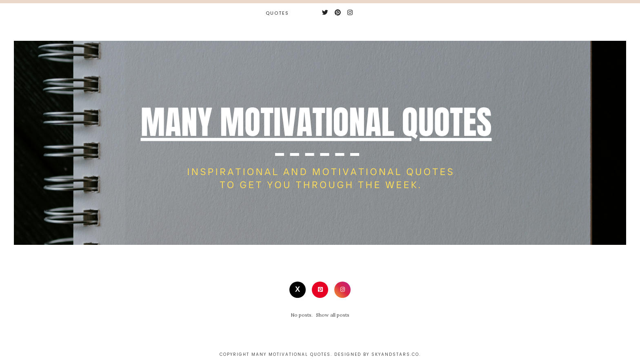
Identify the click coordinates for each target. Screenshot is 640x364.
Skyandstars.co (395, 354)
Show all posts (333, 315)
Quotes (277, 13)
